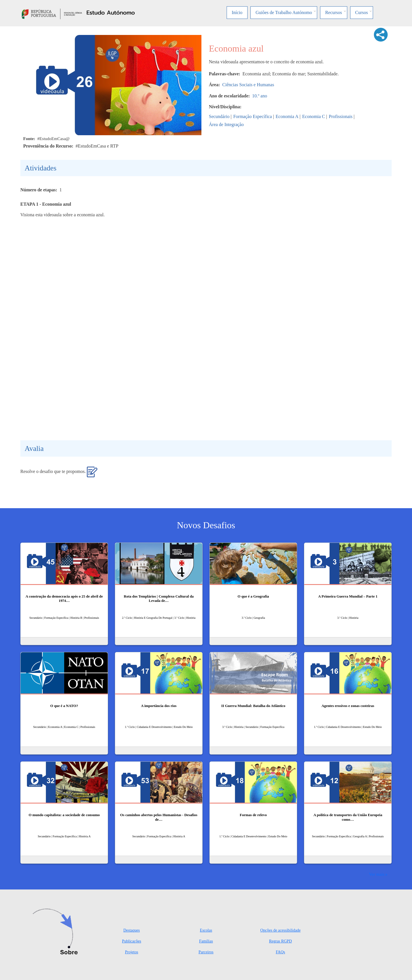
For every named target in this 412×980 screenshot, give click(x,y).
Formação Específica (253, 116)
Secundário (219, 116)
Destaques (132, 930)
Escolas (206, 930)
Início (237, 12)
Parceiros (206, 952)
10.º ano (260, 96)
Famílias (206, 941)
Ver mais (377, 874)
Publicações (132, 941)
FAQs (280, 952)
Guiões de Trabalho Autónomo (284, 12)
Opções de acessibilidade (280, 930)
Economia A (287, 116)
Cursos (362, 12)
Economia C (314, 116)
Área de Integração (226, 124)
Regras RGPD (280, 941)
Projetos (132, 952)
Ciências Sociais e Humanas (248, 85)
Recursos (334, 12)
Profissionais (341, 116)
